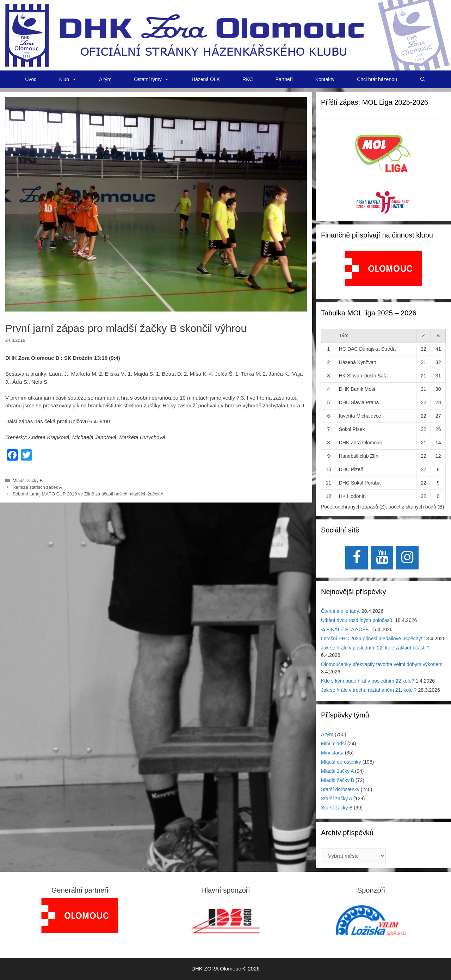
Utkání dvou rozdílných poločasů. (357, 620)
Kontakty (325, 79)
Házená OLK (206, 79)
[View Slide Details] (384, 269)
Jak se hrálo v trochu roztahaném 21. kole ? (369, 690)
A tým (105, 79)
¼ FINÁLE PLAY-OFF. (345, 629)
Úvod (31, 79)
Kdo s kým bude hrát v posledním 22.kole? (368, 681)
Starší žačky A (336, 799)
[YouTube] (382, 558)
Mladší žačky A (337, 771)
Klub (73, 79)
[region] (384, 272)
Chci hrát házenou (377, 79)
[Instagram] (407, 558)
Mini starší (332, 753)
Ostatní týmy (157, 79)
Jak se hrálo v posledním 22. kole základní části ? (375, 648)
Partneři (284, 79)
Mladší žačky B (28, 480)
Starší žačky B (337, 808)
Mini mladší (333, 744)
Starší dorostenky (340, 789)
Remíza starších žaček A (37, 487)
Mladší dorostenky (341, 762)
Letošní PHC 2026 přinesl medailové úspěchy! (372, 639)
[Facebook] (357, 558)
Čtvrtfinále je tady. (341, 611)
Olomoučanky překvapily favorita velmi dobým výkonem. (382, 664)
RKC (248, 79)
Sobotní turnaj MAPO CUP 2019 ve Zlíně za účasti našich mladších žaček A (88, 494)
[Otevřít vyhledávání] (423, 79)
